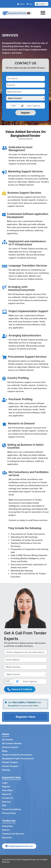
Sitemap (6, 770)
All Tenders (8, 740)
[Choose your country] (26, 98)
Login (30, 4)
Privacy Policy (9, 813)
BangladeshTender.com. (31, 860)
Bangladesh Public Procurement (18, 759)
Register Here (25, 717)
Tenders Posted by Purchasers (17, 755)
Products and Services (13, 834)
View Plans (7, 790)
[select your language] (41, 4)
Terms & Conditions (12, 809)
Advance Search (10, 747)
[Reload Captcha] (22, 106)
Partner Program (10, 766)
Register (21, 4)
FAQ (4, 806)
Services (6, 802)
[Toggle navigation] (44, 13)
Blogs (5, 751)
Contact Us (7, 798)
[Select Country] (26, 674)
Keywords (7, 837)
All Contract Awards (12, 743)
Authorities (7, 826)
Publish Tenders (10, 762)
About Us (7, 794)
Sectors (6, 830)
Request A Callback (20, 689)
